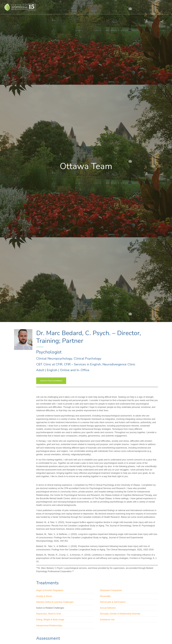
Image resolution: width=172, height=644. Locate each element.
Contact (154, 7)
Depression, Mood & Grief (49, 614)
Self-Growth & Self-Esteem (113, 602)
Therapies (78, 7)
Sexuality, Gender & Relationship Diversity (120, 614)
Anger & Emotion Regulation (50, 590)
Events (142, 7)
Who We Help (65, 7)
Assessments (106, 7)
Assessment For (121, 7)
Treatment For (92, 7)
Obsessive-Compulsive (111, 590)
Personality (105, 596)
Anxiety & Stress (44, 596)
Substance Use (107, 620)
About (134, 7)
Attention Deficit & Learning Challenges (55, 602)
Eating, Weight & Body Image (50, 620)
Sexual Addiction (108, 608)
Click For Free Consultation (51, 381)
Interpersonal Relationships (49, 626)
